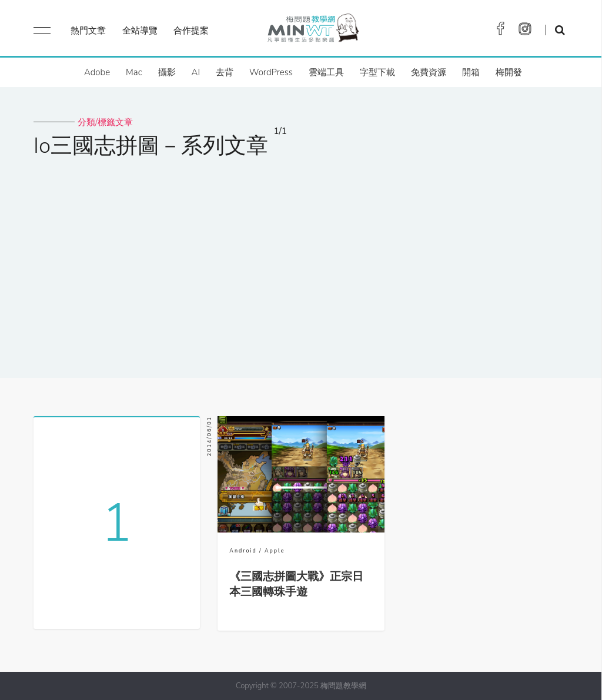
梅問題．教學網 (312, 31)
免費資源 (429, 72)
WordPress (271, 72)
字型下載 (377, 72)
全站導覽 (140, 31)
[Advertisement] (301, 260)
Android (243, 551)
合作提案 (191, 31)
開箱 (471, 72)
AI (196, 72)
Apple (275, 551)
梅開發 (509, 72)
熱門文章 (88, 31)
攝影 (167, 72)
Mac (134, 72)
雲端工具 (326, 72)
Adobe (97, 72)
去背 (225, 72)
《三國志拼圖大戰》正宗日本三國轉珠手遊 (296, 584)
